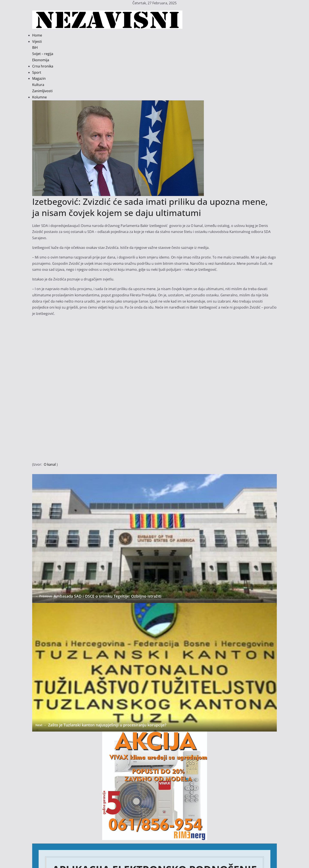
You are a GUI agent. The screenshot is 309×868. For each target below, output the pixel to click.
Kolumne (39, 97)
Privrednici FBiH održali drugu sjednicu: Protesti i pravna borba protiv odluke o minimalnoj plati (109, 855)
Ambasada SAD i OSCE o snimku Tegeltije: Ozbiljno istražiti (91, 527)
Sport (37, 72)
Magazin (39, 78)
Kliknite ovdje (154, 782)
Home (37, 35)
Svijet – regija (43, 54)
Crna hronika (43, 66)
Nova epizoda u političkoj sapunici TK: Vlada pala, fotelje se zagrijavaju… (90, 849)
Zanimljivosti (42, 91)
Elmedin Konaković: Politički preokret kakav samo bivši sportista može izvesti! (95, 843)
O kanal (50, 464)
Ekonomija (41, 60)
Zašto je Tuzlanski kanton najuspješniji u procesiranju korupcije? (95, 589)
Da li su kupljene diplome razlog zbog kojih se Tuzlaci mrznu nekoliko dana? (93, 837)
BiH (35, 47)
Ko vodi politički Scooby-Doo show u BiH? (65, 830)
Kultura (38, 85)
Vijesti (37, 41)
